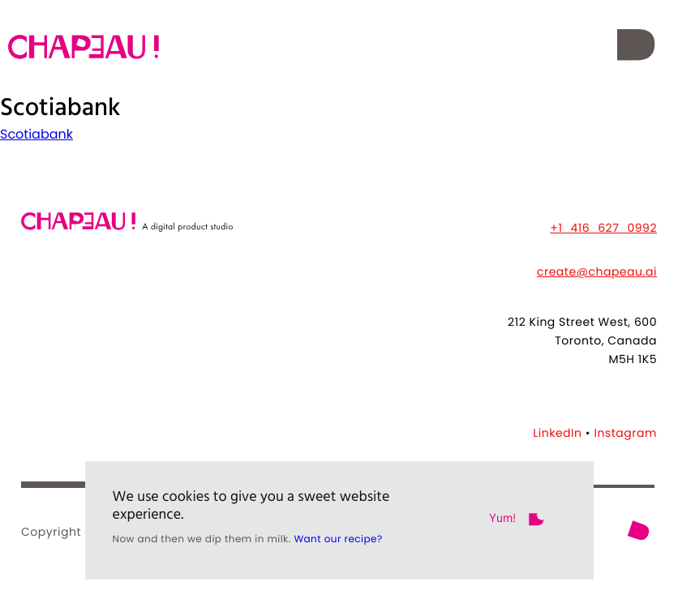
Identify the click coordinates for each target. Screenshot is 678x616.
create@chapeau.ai (597, 272)
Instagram (625, 433)
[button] (635, 47)
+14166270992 (603, 228)
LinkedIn (557, 433)
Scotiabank (36, 134)
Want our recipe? (338, 548)
